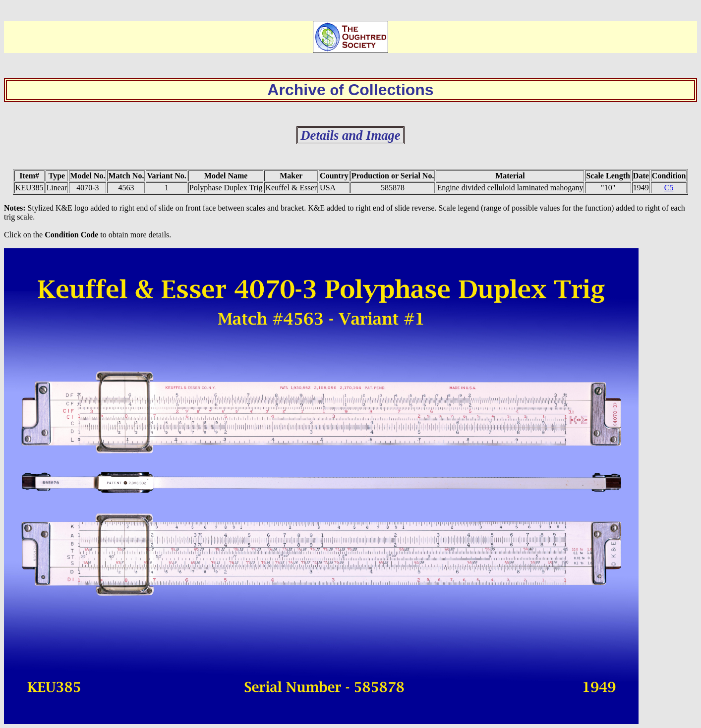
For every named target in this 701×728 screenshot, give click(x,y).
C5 (669, 188)
